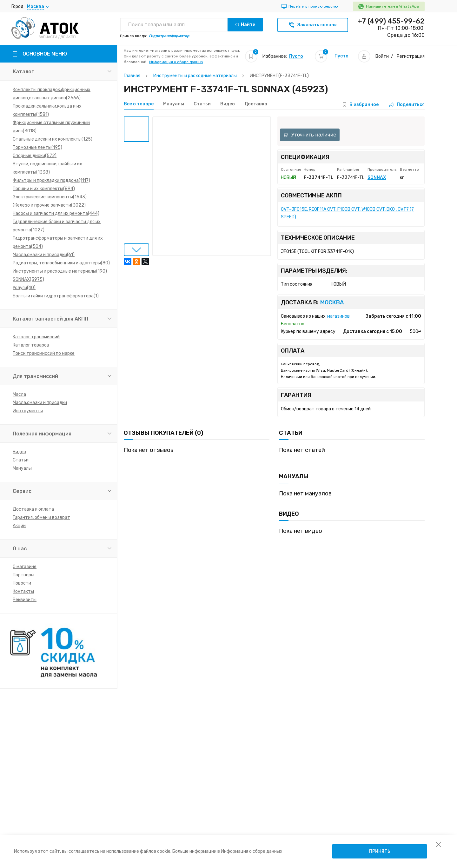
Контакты (23, 591)
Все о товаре (139, 104)
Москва (332, 303)
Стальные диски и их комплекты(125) (53, 139)
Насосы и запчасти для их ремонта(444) (56, 213)
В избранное (364, 105)
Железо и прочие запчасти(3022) (49, 205)
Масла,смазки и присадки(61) (44, 255)
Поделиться (407, 105)
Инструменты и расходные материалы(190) (60, 271)
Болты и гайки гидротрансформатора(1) (56, 296)
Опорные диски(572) (35, 156)
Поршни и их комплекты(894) (44, 189)
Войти (382, 56)
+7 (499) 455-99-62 (391, 21)
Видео (19, 452)
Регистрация (411, 56)
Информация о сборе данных (176, 62)
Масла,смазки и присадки (40, 403)
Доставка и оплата (33, 509)
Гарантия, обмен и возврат (41, 517)
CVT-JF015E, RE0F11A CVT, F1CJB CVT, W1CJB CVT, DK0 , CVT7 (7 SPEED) (347, 213)
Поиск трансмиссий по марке (44, 353)
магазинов (338, 316)
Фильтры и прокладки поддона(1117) (51, 180)
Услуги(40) (24, 288)
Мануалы (22, 468)
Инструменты (28, 411)
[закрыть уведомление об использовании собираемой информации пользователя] (439, 844)
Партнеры (23, 575)
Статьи (21, 460)
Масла (19, 394)
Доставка (256, 104)
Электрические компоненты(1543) (50, 197)
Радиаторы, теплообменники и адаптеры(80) (61, 263)
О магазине (25, 567)
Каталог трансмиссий (36, 337)
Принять (380, 851)
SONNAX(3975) (28, 279)
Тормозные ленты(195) (37, 147)
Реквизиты (25, 600)
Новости (22, 583)
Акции (19, 526)
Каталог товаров (31, 345)
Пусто (296, 56)
